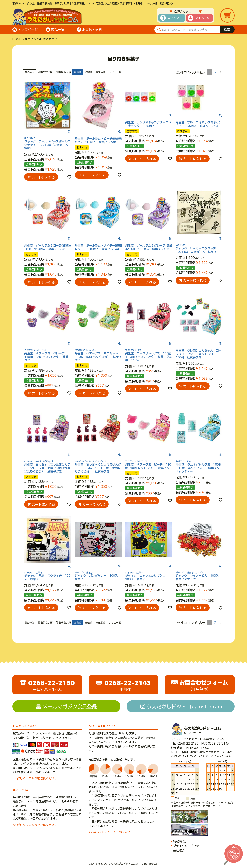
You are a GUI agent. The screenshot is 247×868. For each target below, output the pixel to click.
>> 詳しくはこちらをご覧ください (35, 778)
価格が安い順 (45, 72)
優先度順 (100, 72)
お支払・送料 (92, 29)
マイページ (202, 18)
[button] (221, 72)
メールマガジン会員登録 (70, 706)
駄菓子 (29, 39)
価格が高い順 (63, 72)
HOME (17, 39)
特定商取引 (180, 841)
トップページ (28, 29)
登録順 (89, 72)
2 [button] (215, 72)
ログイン (173, 18)
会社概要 (179, 850)
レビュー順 (115, 72)
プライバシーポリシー (188, 846)
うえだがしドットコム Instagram (185, 706)
